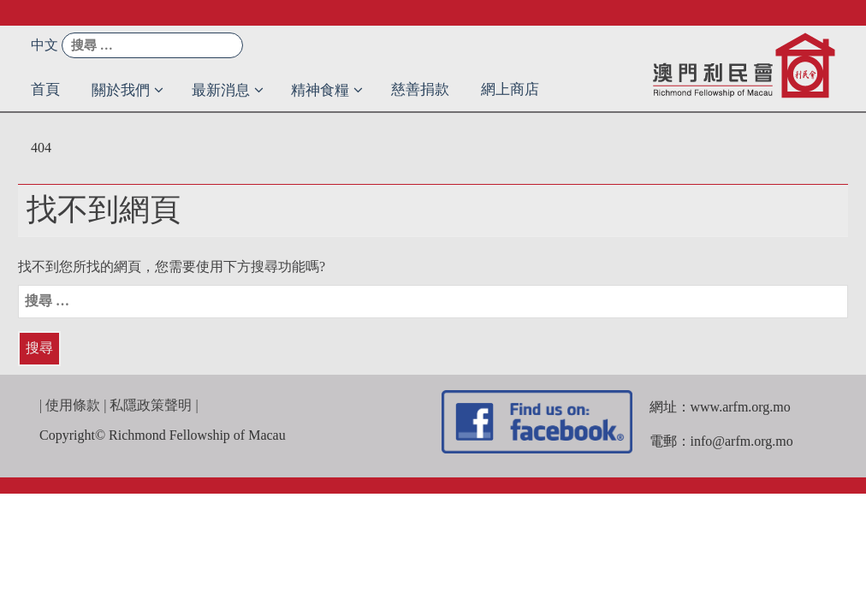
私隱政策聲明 (151, 405)
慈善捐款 (420, 89)
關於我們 (121, 90)
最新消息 (221, 90)
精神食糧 (320, 90)
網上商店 (510, 89)
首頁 (45, 89)
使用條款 (73, 405)
